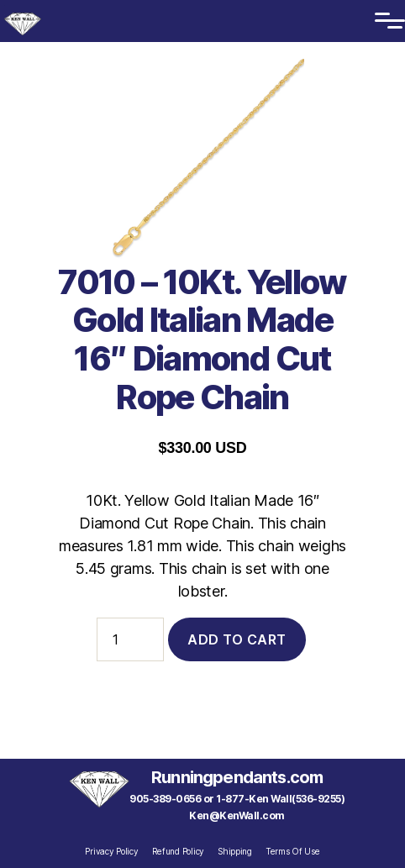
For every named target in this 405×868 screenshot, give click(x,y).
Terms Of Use (293, 851)
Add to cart (237, 639)
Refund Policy (179, 851)
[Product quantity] (130, 639)
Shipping (235, 851)
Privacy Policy (111, 851)
